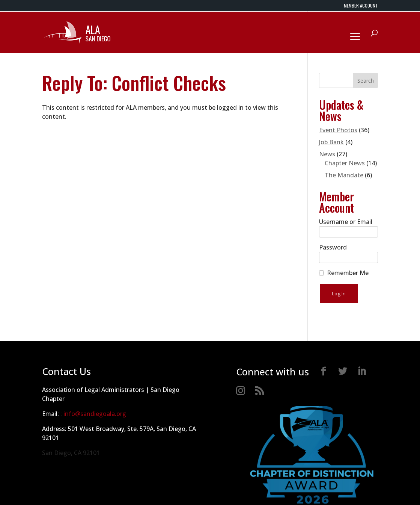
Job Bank (331, 142)
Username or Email (346, 222)
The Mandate (344, 175)
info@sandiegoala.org (95, 414)
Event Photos (338, 130)
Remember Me (348, 273)
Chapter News (345, 163)
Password (333, 247)
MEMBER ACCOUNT (361, 6)
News (327, 154)
